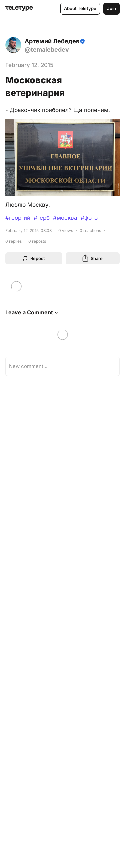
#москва (65, 218)
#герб (42, 218)
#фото (89, 218)
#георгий (18, 218)
